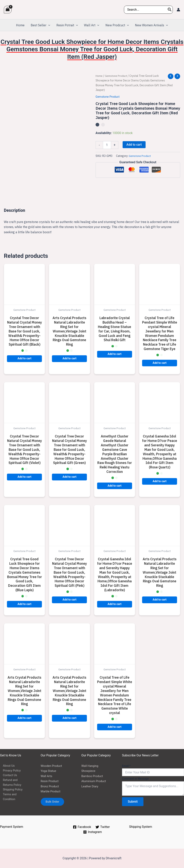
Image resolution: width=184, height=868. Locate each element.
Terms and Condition (14, 796)
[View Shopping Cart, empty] (8, 10)
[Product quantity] (107, 145)
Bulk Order (54, 802)
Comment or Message (135, 779)
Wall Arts (47, 776)
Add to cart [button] (25, 358)
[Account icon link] (178, 10)
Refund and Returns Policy (14, 784)
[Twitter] (103, 827)
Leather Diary (90, 786)
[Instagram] (93, 832)
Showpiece (89, 771)
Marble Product (51, 791)
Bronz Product (50, 786)
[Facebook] (82, 827)
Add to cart (134, 145)
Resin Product (50, 781)
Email (126, 766)
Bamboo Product (93, 776)
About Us (6, 766)
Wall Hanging (90, 766)
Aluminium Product (95, 781)
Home (99, 76)
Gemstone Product (118, 76)
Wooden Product (52, 766)
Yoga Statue (49, 771)
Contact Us (8, 776)
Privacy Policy (10, 771)
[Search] (170, 10)
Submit (133, 802)
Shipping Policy (11, 791)
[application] (48, 25)
